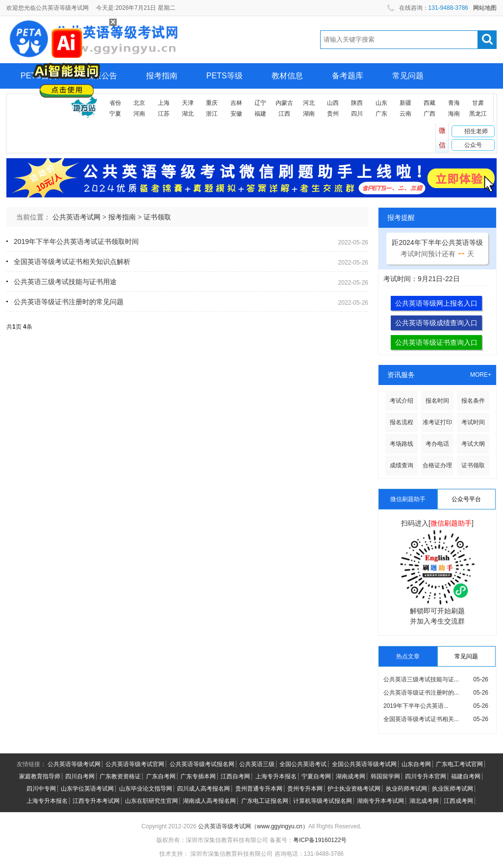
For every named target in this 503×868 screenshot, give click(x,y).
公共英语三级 (257, 764)
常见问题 (408, 76)
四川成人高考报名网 (203, 789)
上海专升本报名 (276, 776)
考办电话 (437, 444)
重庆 (212, 103)
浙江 (212, 114)
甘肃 (478, 103)
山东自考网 (416, 764)
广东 (381, 114)
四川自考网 (80, 776)
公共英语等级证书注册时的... (421, 693)
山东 (381, 103)
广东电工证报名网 (265, 801)
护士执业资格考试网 (354, 789)
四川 (357, 114)
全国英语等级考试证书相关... (421, 719)
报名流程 (402, 422)
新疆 (405, 103)
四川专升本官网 (426, 776)
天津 (188, 103)
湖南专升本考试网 (380, 801)
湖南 (309, 114)
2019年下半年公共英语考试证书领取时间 (76, 241)
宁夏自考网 (316, 776)
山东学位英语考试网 (87, 789)
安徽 (236, 114)
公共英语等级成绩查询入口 (436, 323)
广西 (429, 114)
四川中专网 (41, 789)
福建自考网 (466, 776)
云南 (405, 114)
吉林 (236, 103)
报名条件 (473, 401)
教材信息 (287, 76)
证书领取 (157, 217)
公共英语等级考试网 (74, 764)
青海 (454, 103)
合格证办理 (437, 465)
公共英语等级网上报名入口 (436, 303)
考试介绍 (402, 401)
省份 (115, 103)
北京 (139, 103)
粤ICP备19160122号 (320, 840)
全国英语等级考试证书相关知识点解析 (72, 262)
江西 (284, 114)
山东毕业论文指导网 (146, 789)
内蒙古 (284, 103)
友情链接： (31, 764)
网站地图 (485, 8)
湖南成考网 (351, 776)
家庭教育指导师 (40, 776)
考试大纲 (473, 444)
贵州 (333, 114)
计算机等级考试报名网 (323, 801)
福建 (260, 114)
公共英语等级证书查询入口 (436, 342)
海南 (454, 114)
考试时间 (473, 422)
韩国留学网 (385, 776)
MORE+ (481, 375)
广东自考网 (161, 776)
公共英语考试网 (76, 217)
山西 (333, 103)
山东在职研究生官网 (151, 801)
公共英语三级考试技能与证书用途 (65, 282)
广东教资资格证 (120, 776)
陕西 (357, 103)
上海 (164, 103)
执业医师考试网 (453, 789)
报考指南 (162, 76)
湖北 (188, 114)
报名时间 (437, 401)
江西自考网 (235, 776)
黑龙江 (478, 114)
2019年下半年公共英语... (416, 706)
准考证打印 (437, 422)
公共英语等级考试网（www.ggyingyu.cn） (253, 826)
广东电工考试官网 (459, 764)
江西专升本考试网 (96, 801)
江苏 (164, 114)
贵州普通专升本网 (259, 789)
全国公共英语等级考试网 (364, 764)
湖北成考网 (424, 801)
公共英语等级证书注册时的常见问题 (69, 302)
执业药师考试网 (406, 789)
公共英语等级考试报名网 (202, 764)
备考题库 (348, 76)
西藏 (429, 103)
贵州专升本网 (305, 789)
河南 (139, 114)
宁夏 (115, 114)
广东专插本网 (198, 776)
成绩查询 (402, 465)
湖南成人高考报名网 (209, 801)
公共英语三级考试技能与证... (421, 679)
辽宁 (260, 103)
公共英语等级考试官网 (135, 764)
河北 (309, 103)
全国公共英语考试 (303, 764)
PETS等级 (225, 76)
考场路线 (402, 444)
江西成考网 (458, 801)
